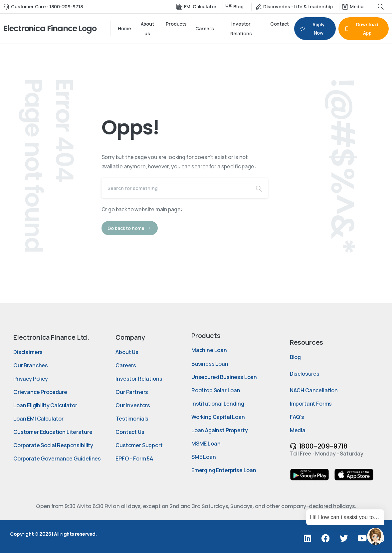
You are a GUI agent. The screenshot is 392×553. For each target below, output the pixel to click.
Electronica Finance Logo (50, 28)
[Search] (176, 188)
